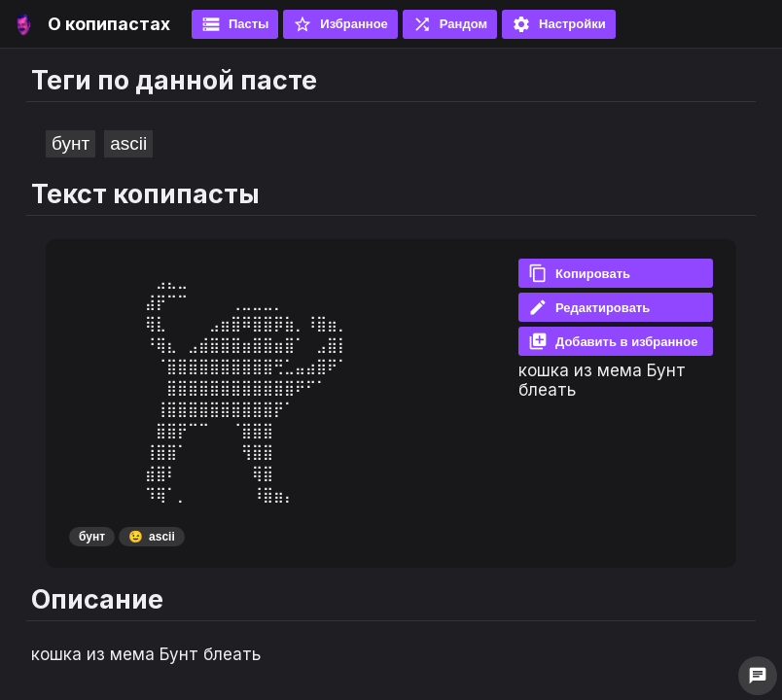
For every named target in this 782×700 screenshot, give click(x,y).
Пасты (235, 24)
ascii (128, 143)
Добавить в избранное (613, 341)
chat (758, 676)
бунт (71, 143)
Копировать (579, 273)
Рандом (450, 24)
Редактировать (589, 307)
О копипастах (109, 24)
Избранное (340, 24)
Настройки (559, 24)
